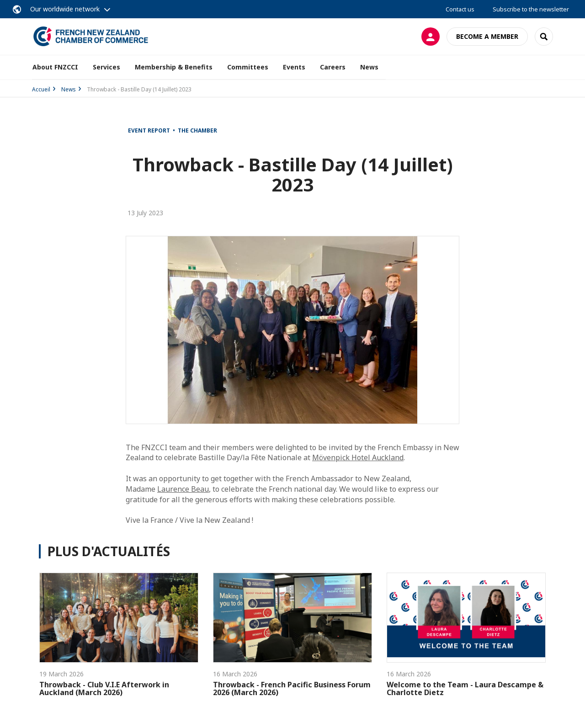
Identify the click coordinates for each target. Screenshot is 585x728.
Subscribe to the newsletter (531, 9)
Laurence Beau (183, 489)
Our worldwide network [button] (65, 9)
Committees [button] (248, 67)
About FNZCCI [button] (55, 67)
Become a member (487, 36)
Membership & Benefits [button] (174, 67)
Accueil (41, 89)
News (369, 67)
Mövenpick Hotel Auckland (358, 457)
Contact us (460, 9)
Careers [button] (333, 67)
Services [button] (106, 67)
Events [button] (294, 67)
